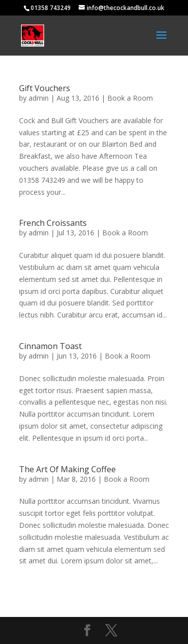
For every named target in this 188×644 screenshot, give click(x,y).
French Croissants (53, 223)
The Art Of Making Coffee (67, 469)
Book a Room (130, 98)
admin (39, 98)
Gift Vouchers (45, 88)
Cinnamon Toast (50, 346)
